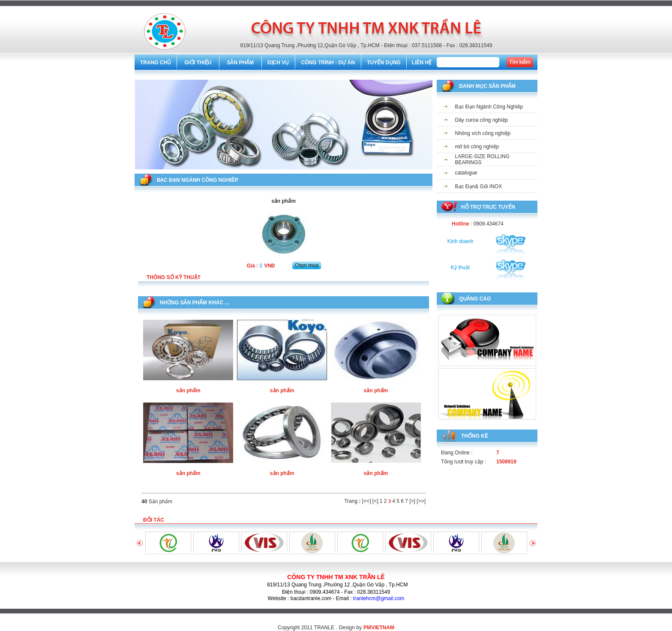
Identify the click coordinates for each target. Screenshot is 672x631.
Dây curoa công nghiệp (482, 120)
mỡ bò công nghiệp (477, 147)
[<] (375, 501)
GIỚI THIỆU (198, 63)
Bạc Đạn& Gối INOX (479, 186)
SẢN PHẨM (240, 63)
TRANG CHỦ (156, 63)
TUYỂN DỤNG (384, 63)
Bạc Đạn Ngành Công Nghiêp (489, 107)
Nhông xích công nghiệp (483, 133)
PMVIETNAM (379, 628)
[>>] (421, 501)
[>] (412, 501)
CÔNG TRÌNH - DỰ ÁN (328, 63)
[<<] (367, 501)
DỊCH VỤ (278, 63)
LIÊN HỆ (422, 63)
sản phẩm (188, 391)
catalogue (466, 173)
